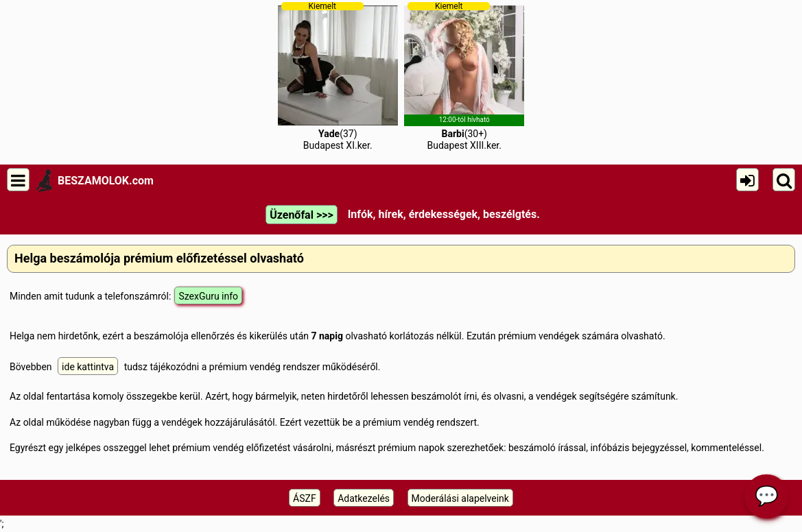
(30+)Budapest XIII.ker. (464, 76)
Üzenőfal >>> (301, 215)
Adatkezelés (364, 498)
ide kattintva (88, 367)
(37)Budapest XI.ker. (338, 76)
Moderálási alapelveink (460, 498)
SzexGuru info (208, 296)
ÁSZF (305, 498)
